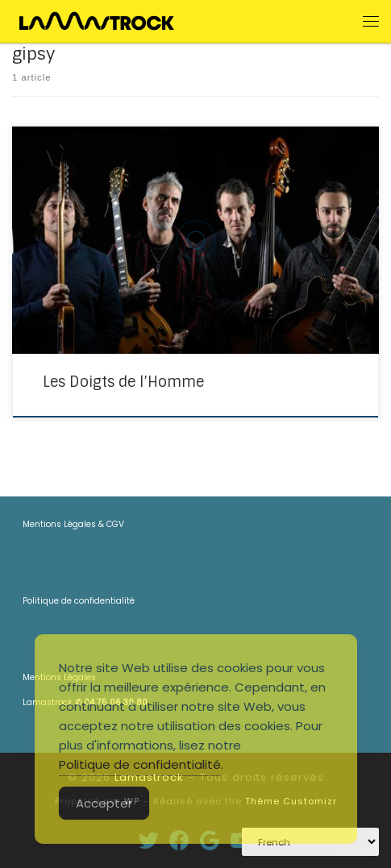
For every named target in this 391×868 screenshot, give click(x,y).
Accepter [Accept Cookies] (104, 803)
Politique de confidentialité (79, 601)
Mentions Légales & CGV (73, 524)
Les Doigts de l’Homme (123, 382)
